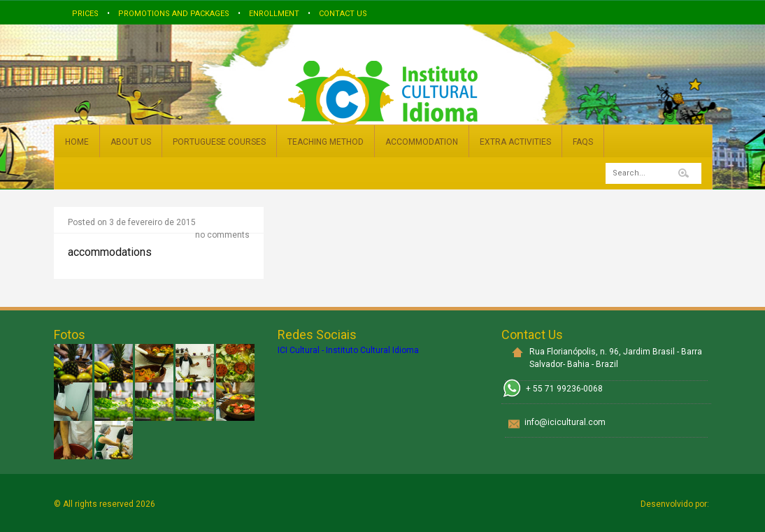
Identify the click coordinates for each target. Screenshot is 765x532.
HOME (77, 142)
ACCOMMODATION (422, 142)
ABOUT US (131, 142)
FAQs (583, 142)
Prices (85, 14)
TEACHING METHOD (326, 142)
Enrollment (274, 14)
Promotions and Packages (174, 14)
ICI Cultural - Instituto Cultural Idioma (348, 350)
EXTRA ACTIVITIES (515, 142)
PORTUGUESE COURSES (219, 142)
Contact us (343, 14)
